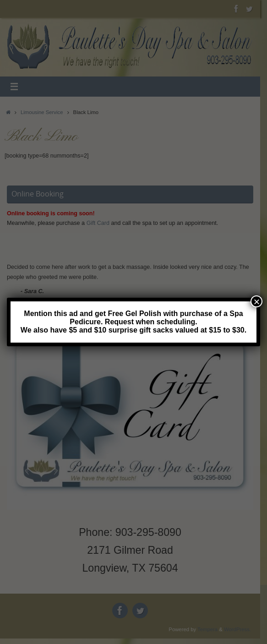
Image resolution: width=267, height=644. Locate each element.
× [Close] (256, 301)
